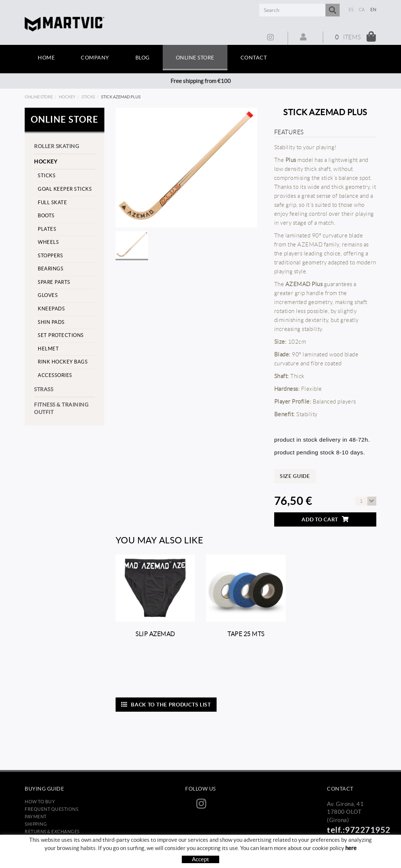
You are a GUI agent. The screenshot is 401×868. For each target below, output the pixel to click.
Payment (36, 817)
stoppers (50, 256)
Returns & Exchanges (52, 832)
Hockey (67, 97)
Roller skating (56, 146)
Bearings (50, 269)
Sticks (88, 97)
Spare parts (54, 282)
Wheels (48, 242)
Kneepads (51, 309)
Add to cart (325, 519)
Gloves (48, 295)
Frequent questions (51, 809)
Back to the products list (166, 704)
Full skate (52, 203)
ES (351, 10)
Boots (46, 216)
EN (374, 10)
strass (44, 389)
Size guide (295, 476)
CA (362, 10)
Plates (47, 229)
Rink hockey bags (63, 362)
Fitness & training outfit (61, 408)
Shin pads (51, 322)
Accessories (55, 375)
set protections (61, 335)
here (351, 848)
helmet (48, 349)
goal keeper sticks (65, 189)
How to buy (40, 802)
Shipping (36, 824)
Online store (39, 97)
